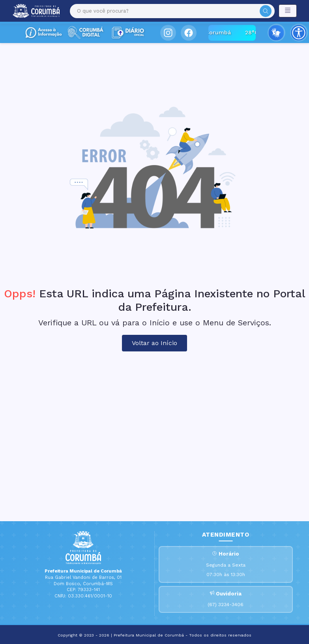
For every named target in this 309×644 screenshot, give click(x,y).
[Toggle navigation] (288, 11)
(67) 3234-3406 (226, 605)
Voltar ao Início (154, 343)
